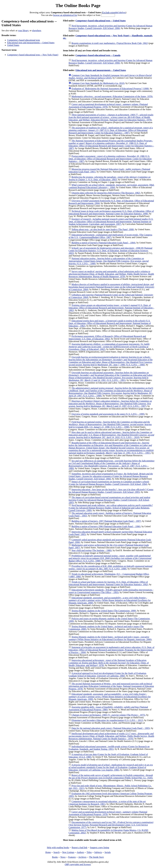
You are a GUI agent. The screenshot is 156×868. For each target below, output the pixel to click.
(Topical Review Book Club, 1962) (110, 43)
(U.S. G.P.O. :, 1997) (110, 404)
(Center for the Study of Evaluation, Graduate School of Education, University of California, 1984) (108, 674)
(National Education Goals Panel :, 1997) (106, 521)
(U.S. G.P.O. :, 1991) (111, 376)
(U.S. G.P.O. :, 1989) (112, 465)
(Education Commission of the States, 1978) (112, 96)
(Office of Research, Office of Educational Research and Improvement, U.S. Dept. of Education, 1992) (107, 337)
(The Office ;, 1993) (111, 591)
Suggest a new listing (99, 848)
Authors (80, 852)
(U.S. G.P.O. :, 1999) (108, 414)
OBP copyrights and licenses (78, 864)
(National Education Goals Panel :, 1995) (111, 728)
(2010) (110, 77)
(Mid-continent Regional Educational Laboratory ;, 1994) (112, 186)
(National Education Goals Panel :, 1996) (106, 526)
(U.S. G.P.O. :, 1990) (111, 361)
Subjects (98, 852)
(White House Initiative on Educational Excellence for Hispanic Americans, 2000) (110, 600)
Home (48, 852)
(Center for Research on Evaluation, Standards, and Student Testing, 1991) (109, 748)
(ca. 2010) (98, 83)
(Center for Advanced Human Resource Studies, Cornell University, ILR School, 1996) (110, 27)
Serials (108, 852)
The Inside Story (97, 857)
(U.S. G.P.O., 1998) (110, 558)
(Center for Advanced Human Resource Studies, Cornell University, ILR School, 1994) (111, 476)
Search (57, 852)
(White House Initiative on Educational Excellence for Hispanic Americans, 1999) (110, 697)
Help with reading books (58, 848)
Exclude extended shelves (114, 12)
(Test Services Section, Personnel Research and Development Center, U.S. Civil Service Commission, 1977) (111, 825)
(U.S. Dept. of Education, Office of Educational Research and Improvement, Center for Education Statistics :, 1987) (111, 130)
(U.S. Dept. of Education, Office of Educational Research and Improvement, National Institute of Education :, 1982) (111, 308)
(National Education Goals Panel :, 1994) (104, 243)
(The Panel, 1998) (103, 229)
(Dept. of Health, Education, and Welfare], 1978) (109, 663)
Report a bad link (80, 848)
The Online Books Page (78, 5)
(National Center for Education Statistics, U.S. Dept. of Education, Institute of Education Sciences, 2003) (110, 251)
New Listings (68, 852)
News (63, 857)
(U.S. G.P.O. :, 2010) (111, 435)
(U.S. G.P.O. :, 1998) (109, 261)
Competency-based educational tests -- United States (101, 21)
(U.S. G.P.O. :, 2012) (107, 720)
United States (13, 45)
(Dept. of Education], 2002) (109, 347)
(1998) (110, 89)
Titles (89, 852)
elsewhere (37, 31)
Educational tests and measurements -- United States (31, 43)
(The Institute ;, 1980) (92, 550)
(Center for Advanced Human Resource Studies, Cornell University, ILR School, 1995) (111, 491)
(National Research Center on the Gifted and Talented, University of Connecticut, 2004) (112, 287)
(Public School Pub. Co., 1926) (111, 776)
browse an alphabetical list (65, 15)
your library (23, 31)
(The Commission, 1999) (104, 611)
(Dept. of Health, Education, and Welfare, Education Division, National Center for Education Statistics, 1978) (111, 117)
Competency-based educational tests (24, 40)
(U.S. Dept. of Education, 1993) (110, 178)
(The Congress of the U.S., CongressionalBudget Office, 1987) (110, 236)
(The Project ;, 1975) (108, 715)
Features (72, 857)
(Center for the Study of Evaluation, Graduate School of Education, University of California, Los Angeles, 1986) (111, 767)
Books (55, 857)
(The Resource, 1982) (106, 193)
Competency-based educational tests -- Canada (98, 55)
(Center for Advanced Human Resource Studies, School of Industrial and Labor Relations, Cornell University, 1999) (111, 508)
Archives (82, 857)
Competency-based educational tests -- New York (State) (33, 55)
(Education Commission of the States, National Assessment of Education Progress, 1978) (111, 686)
